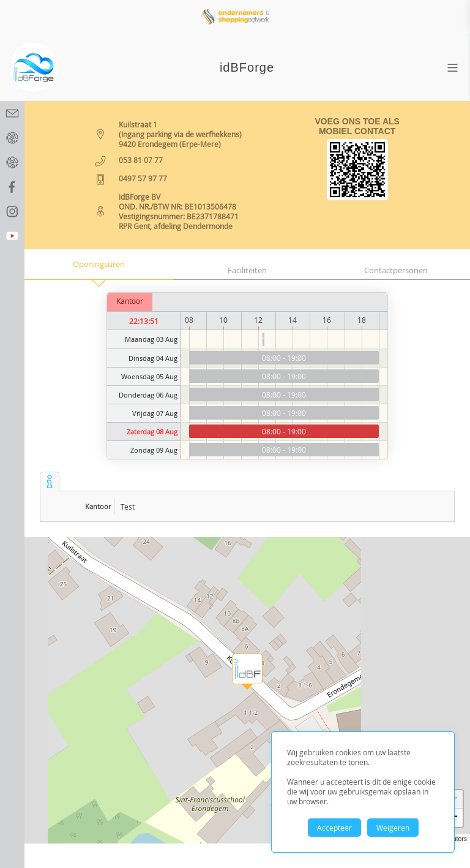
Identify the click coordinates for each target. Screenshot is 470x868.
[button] (247, 669)
